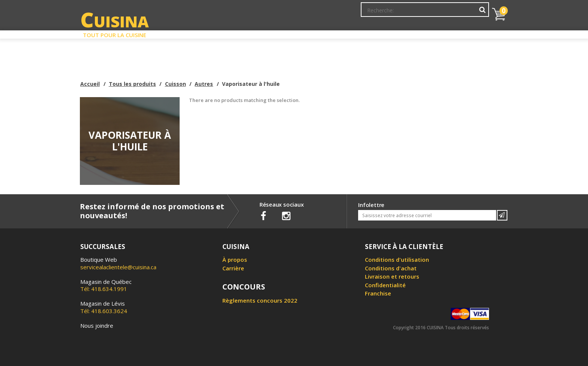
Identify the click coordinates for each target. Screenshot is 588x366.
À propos (235, 259)
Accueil (90, 84)
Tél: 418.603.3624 (104, 307)
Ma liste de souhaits (423, 13)
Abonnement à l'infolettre (321, 13)
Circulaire (348, 33)
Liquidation (294, 33)
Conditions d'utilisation (397, 259)
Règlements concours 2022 (260, 300)
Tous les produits (132, 84)
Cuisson (175, 84)
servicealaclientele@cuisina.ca (118, 267)
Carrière (233, 268)
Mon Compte (376, 13)
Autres (204, 84)
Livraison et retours (392, 276)
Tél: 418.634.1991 (106, 285)
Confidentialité (385, 285)
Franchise (378, 293)
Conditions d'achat (391, 268)
